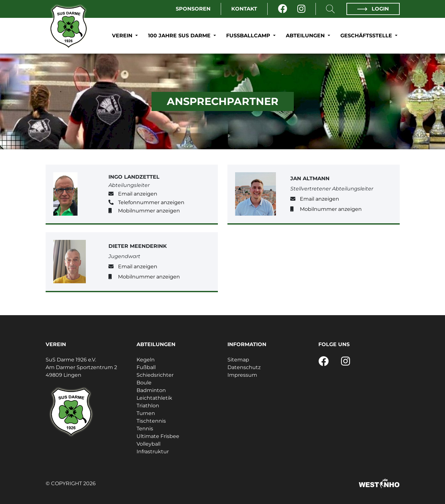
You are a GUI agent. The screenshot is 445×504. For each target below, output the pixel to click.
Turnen (146, 413)
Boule (144, 383)
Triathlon (148, 406)
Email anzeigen (138, 194)
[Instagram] (301, 9)
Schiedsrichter (155, 375)
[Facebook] (282, 9)
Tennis (145, 429)
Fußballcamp (249, 36)
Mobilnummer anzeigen (149, 211)
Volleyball (148, 444)
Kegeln (146, 360)
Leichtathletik (154, 398)
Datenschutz (244, 367)
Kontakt (244, 9)
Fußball (146, 367)
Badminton (151, 390)
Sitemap (238, 360)
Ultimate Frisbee (158, 436)
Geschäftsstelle (367, 36)
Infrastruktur (153, 452)
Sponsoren (193, 9)
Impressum (242, 375)
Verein (123, 36)
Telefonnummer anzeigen (151, 202)
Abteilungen (306, 36)
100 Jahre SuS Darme (180, 36)
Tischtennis (151, 421)
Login (373, 9)
